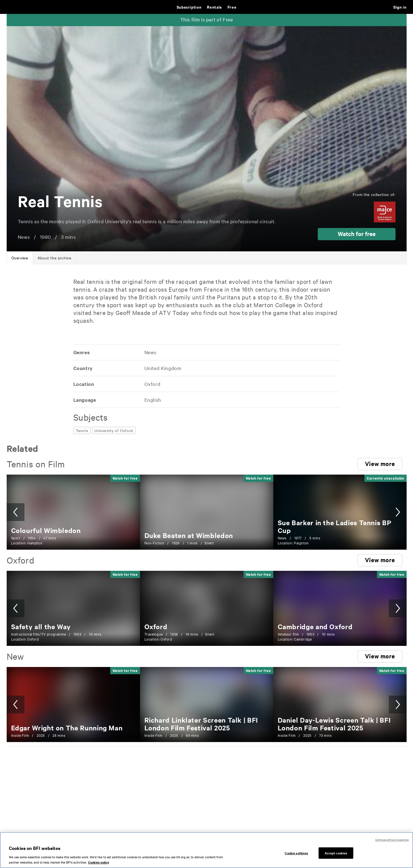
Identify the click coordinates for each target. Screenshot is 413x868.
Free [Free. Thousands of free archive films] (232, 7)
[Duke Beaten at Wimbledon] (189, 535)
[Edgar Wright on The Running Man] (67, 728)
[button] (357, 234)
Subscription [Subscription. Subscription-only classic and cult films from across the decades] (189, 7)
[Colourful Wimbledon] (46, 530)
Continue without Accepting (392, 844)
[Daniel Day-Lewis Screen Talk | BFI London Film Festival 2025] (334, 724)
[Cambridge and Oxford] (315, 626)
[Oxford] (156, 626)
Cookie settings (296, 858)
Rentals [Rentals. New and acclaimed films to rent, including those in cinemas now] (214, 7)
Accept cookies (336, 858)
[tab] (20, 258)
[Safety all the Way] (41, 626)
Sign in (400, 7)
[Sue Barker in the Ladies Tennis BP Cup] (335, 526)
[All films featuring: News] (150, 352)
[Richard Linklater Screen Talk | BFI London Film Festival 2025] (201, 724)
